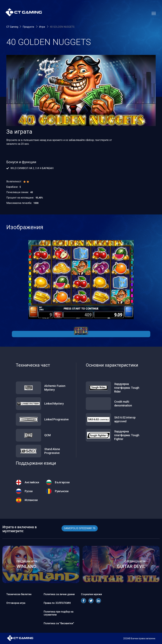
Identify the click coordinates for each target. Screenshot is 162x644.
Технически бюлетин (19, 594)
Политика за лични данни (59, 594)
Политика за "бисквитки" (59, 623)
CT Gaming (12, 27)
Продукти (29, 27)
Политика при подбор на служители (59, 613)
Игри (42, 27)
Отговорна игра (16, 603)
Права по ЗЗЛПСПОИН (57, 603)
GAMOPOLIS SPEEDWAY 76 (80, 528)
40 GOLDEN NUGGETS (62, 27)
